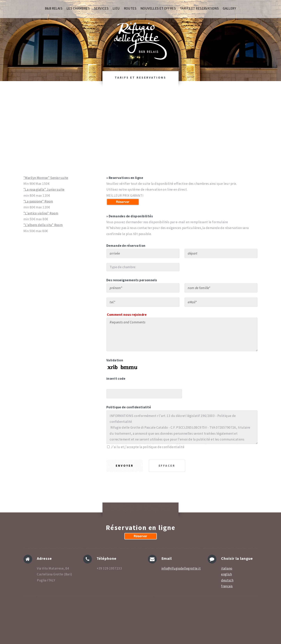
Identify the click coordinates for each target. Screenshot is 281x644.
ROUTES (130, 2)
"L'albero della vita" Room (43, 225)
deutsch (227, 580)
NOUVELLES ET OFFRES (158, 2)
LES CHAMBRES (78, 2)
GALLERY (229, 2)
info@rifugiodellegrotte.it (181, 568)
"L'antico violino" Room (41, 213)
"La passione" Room (38, 201)
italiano (227, 568)
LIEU (116, 2)
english (226, 574)
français (227, 586)
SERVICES (101, 2)
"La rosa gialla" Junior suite (44, 189)
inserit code (116, 379)
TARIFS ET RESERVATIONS (199, 2)
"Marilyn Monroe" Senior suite (46, 178)
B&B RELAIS (54, 2)
